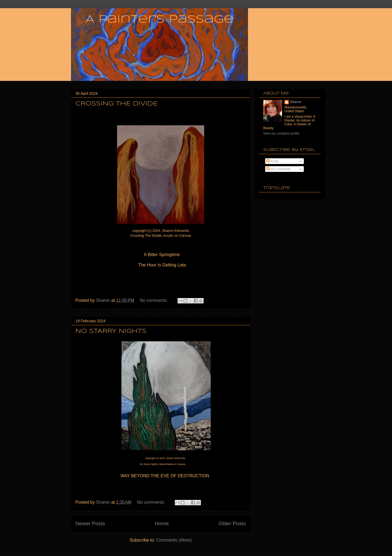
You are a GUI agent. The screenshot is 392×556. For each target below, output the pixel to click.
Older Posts (232, 523)
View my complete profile (281, 133)
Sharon (295, 102)
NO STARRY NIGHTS (111, 331)
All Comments (278, 169)
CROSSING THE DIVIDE (117, 104)
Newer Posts (90, 523)
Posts (272, 161)
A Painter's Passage (160, 20)
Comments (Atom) (174, 540)
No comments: (154, 300)
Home (162, 523)
